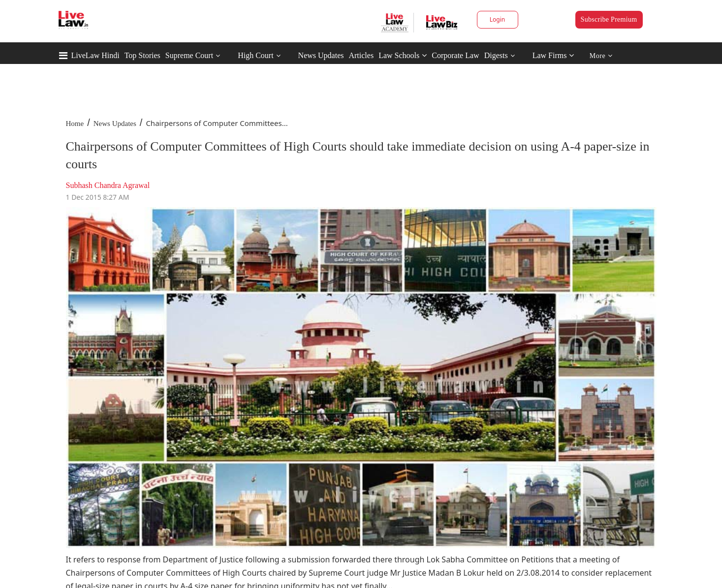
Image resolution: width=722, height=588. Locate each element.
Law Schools (403, 55)
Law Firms (553, 55)
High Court (255, 55)
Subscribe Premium (609, 19)
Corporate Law (455, 55)
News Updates (321, 55)
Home (75, 124)
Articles (361, 55)
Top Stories (142, 55)
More (601, 56)
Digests (496, 55)
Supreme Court (189, 55)
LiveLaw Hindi (95, 55)
